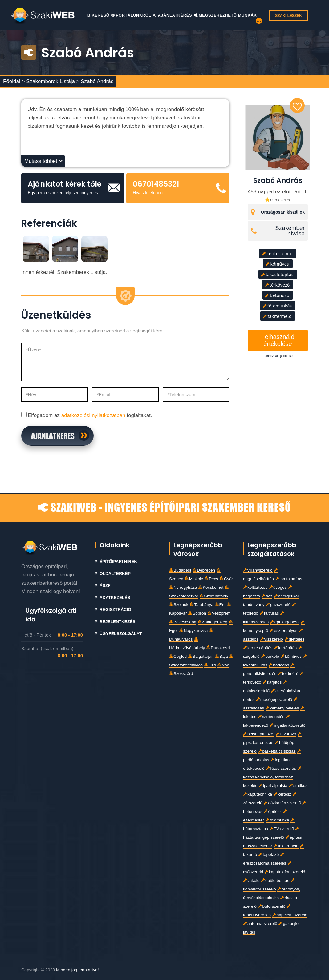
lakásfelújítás (277, 274)
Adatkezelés (115, 598)
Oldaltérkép (115, 574)
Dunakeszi (218, 648)
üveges (278, 587)
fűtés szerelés (281, 768)
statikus (298, 786)
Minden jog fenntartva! (77, 970)
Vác (223, 665)
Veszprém (219, 613)
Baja (221, 656)
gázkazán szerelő (282, 803)
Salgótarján (201, 656)
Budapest (180, 570)
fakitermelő (277, 316)
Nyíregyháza (183, 587)
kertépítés (285, 648)
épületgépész (285, 622)
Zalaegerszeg (213, 622)
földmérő (288, 674)
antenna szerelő (260, 924)
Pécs (211, 579)
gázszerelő (278, 605)
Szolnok (179, 605)
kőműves (277, 264)
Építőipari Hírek (118, 562)
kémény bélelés (282, 708)
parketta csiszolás (277, 751)
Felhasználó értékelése (278, 340)
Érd (220, 605)
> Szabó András (95, 81)
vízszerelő (272, 639)
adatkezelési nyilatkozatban (93, 415)
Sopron (197, 613)
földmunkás (277, 306)
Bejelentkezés (117, 622)
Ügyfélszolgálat (121, 634)
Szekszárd (181, 674)
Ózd (210, 665)
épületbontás (275, 880)
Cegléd (178, 656)
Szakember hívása (290, 231)
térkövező (277, 285)
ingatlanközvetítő (287, 725)
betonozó (277, 295)
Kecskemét (211, 587)
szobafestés (271, 717)
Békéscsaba (183, 622)
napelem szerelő (290, 915)
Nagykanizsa (193, 631)
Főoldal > (14, 81)
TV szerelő (282, 829)
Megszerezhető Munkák (225, 15)
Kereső (98, 15)
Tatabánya (202, 605)
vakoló (251, 880)
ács (267, 596)
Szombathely (214, 596)
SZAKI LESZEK (288, 16)
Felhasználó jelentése (278, 356)
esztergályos (283, 631)
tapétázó (269, 855)
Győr (226, 579)
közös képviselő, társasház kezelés (272, 777)
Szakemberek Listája (51, 81)
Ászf (105, 586)
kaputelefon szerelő (285, 872)
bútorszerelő (272, 906)
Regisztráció (115, 610)
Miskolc (194, 579)
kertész (282, 794)
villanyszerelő (258, 570)
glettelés (295, 639)
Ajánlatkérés (172, 15)
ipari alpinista (273, 786)
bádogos (279, 665)
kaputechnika (258, 794)
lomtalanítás (289, 579)
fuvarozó (286, 734)
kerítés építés (258, 648)
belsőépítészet (259, 734)
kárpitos (272, 682)
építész (273, 811)
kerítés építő (277, 253)
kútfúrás (269, 613)
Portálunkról (131, 15)
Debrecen (204, 570)
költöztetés (255, 587)
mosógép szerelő (274, 699)
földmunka (277, 820)
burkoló (270, 656)
